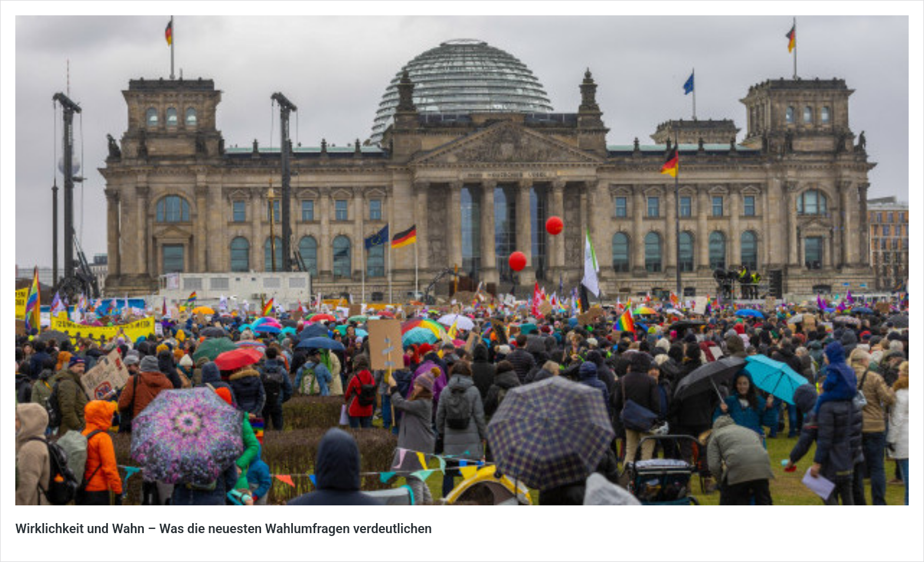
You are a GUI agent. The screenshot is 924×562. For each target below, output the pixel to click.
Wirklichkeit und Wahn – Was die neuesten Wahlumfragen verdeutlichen (224, 529)
